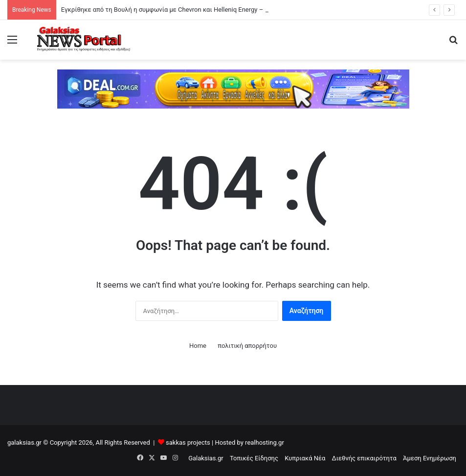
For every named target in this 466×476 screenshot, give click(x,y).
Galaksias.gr (206, 458)
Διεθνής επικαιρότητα (364, 458)
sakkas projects (188, 442)
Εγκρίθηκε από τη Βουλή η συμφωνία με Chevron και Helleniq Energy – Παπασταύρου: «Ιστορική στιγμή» (211, 10)
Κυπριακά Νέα (305, 458)
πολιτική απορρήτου (247, 346)
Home (198, 346)
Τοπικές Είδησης (254, 458)
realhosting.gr (265, 442)
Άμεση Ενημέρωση (430, 458)
